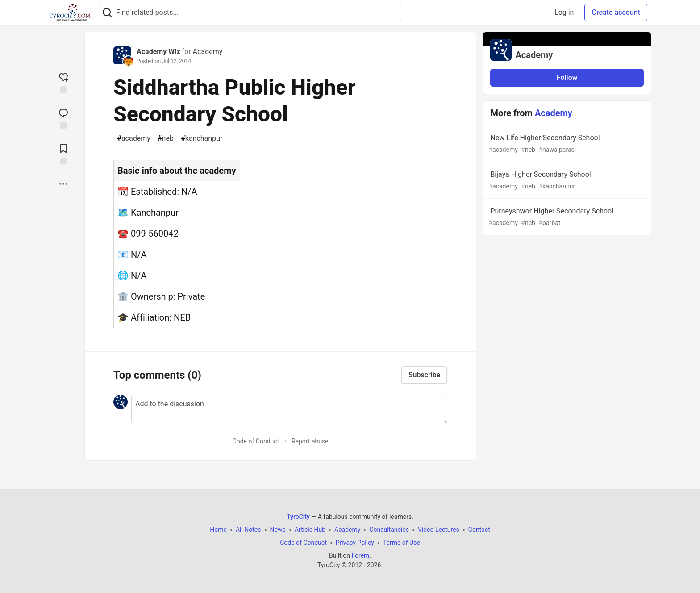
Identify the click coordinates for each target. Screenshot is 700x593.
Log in (564, 12)
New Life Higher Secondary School (566, 144)
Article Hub (310, 530)
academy (134, 138)
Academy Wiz (158, 52)
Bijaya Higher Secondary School (566, 181)
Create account (616, 12)
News (278, 530)
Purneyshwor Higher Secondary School (566, 217)
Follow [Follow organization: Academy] (567, 77)
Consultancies (389, 530)
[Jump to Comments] (63, 118)
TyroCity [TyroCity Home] (298, 517)
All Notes (248, 530)
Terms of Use (402, 543)
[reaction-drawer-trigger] (63, 82)
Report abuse (310, 441)
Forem (360, 555)
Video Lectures (439, 530)
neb (166, 138)
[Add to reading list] (63, 154)
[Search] (107, 13)
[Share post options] (63, 184)
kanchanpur (202, 138)
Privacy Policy (355, 543)
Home (218, 530)
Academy (208, 52)
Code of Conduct (256, 441)
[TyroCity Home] (70, 13)
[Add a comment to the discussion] (289, 409)
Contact (479, 530)
